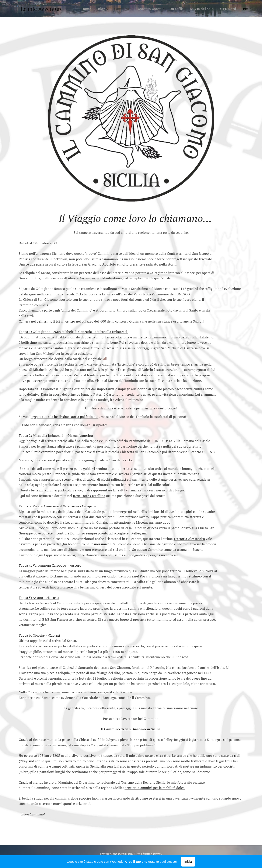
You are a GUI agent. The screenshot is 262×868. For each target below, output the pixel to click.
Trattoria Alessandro (189, 539)
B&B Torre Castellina (89, 496)
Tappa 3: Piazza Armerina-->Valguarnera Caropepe (58, 506)
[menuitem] (78, 9)
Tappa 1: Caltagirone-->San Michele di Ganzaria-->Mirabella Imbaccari (73, 332)
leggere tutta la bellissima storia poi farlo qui (64, 417)
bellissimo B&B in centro (56, 321)
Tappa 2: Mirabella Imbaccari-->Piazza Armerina (56, 435)
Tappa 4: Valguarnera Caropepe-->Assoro (50, 565)
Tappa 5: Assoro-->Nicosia (39, 598)
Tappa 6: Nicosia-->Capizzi (39, 635)
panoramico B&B (104, 544)
